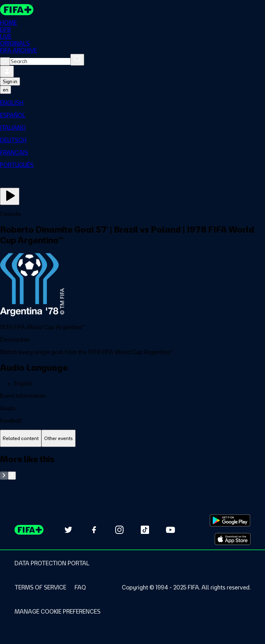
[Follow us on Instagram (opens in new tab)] (119, 530)
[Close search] (5, 61)
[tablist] (132, 438)
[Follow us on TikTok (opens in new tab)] (145, 530)
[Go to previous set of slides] (4, 476)
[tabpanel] (132, 467)
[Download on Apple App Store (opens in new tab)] (233, 539)
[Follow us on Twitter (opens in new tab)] (68, 530)
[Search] (77, 60)
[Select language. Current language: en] (6, 90)
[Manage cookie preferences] (57, 612)
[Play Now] (10, 196)
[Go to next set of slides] (12, 476)
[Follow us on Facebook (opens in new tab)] (94, 530)
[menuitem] (132, 103)
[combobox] (40, 61)
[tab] (21, 438)
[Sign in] (7, 71)
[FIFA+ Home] (17, 10)
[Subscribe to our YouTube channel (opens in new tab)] (170, 530)
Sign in (10, 81)
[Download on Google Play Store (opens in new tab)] (230, 520)
